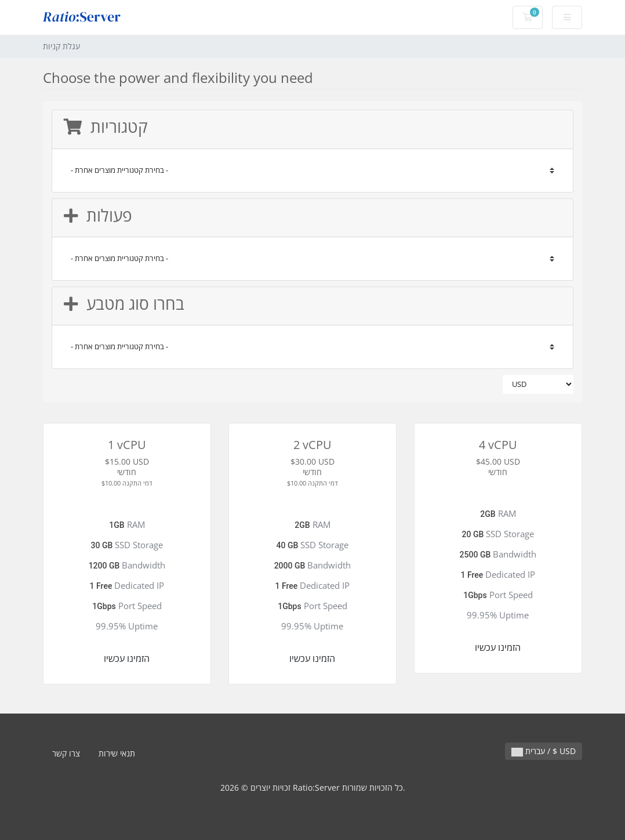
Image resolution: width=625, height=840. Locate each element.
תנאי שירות (117, 753)
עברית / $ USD (544, 751)
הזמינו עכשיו (127, 658)
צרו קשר (66, 753)
